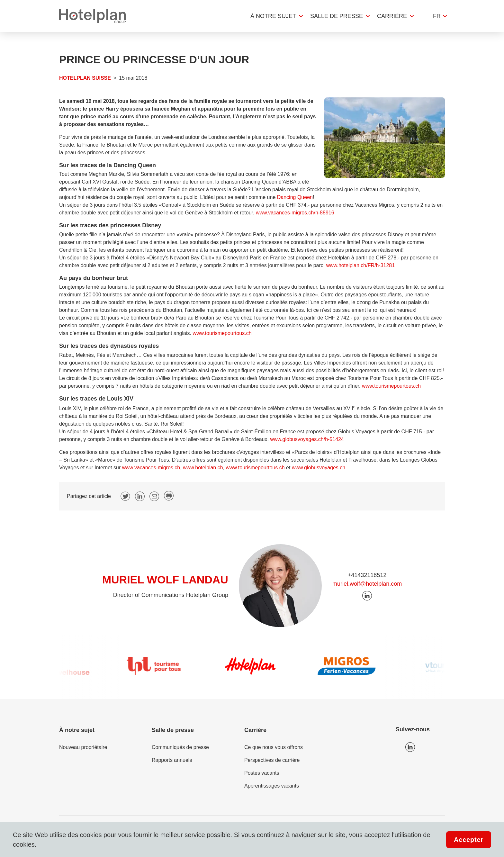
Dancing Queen (295, 197)
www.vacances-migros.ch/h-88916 (295, 213)
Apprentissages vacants (272, 786)
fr (437, 16)
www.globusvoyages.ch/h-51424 (307, 439)
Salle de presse (337, 16)
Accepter (469, 840)
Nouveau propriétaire (83, 747)
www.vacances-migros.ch (151, 468)
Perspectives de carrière (272, 760)
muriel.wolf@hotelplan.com (367, 584)
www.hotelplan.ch (203, 468)
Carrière (392, 16)
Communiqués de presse (180, 747)
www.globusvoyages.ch (319, 468)
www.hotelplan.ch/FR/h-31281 (360, 265)
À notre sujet (273, 16)
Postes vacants (262, 773)
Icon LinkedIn (410, 747)
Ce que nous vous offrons (274, 747)
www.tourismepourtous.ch (222, 333)
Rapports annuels (172, 760)
